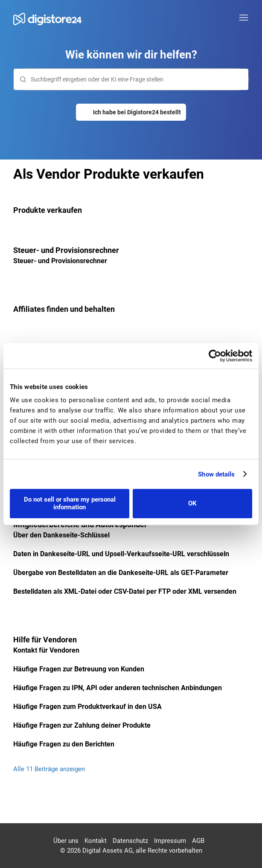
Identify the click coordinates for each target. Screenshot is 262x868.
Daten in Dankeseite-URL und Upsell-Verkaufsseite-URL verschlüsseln (121, 554)
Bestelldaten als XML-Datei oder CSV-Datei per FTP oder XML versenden (125, 591)
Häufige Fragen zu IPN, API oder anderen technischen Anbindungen (118, 688)
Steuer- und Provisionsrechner (66, 250)
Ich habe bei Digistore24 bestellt (137, 112)
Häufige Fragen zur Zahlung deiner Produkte (82, 725)
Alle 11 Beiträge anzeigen (49, 769)
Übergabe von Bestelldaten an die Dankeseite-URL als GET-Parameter (121, 573)
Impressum (170, 841)
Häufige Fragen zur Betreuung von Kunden (79, 669)
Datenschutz (130, 841)
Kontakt (96, 841)
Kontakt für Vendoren (46, 650)
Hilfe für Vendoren (45, 640)
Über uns (66, 841)
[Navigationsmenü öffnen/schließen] (244, 18)
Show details (216, 474)
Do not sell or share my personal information (70, 504)
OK (192, 503)
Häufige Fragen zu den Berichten (64, 744)
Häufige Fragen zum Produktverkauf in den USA (87, 707)
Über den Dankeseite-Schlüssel (61, 535)
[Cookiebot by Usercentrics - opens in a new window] (215, 356)
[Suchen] (131, 79)
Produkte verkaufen (48, 210)
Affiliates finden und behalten (64, 309)
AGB (198, 841)
